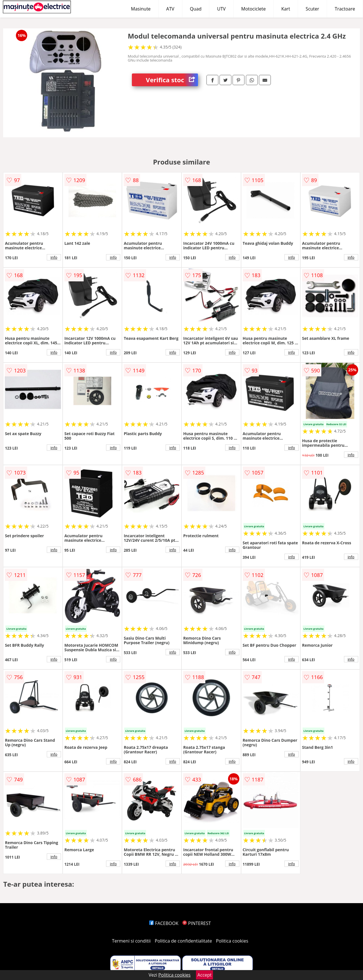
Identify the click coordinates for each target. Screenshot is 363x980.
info (54, 257)
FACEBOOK (164, 923)
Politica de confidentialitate (183, 941)
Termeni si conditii (131, 941)
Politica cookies (232, 941)
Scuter (312, 9)
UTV (221, 9)
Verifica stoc (172, 80)
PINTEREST (197, 923)
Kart (286, 9)
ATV (170, 9)
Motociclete (254, 9)
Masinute (141, 9)
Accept (204, 975)
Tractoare (345, 9)
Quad (196, 9)
